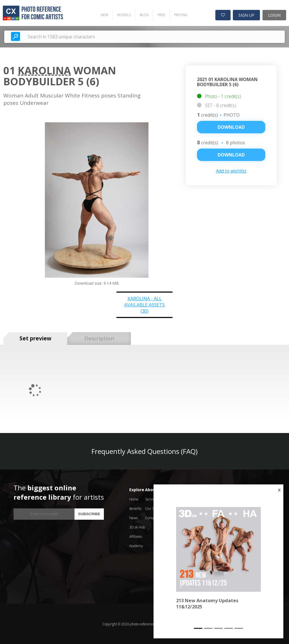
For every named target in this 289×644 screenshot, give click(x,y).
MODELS (123, 14)
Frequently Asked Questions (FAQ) (144, 451)
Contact (151, 517)
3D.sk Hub (137, 527)
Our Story (153, 508)
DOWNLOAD (231, 155)
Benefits (135, 508)
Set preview (35, 338)
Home (134, 499)
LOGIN (274, 15)
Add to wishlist (231, 171)
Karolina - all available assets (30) (144, 304)
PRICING (180, 14)
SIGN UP (246, 15)
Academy (136, 545)
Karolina (44, 70)
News (133, 517)
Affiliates (136, 536)
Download (231, 127)
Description (99, 338)
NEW (103, 14)
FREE (160, 14)
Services (151, 499)
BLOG (143, 14)
